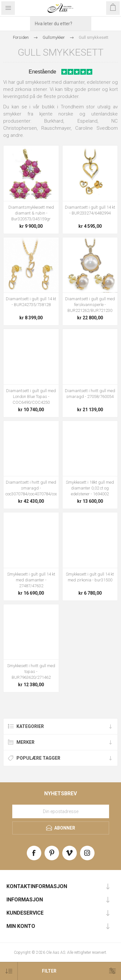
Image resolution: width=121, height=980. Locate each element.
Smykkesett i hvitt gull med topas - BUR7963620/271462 (31, 672)
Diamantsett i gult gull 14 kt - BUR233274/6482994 (90, 210)
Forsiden (21, 37)
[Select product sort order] (9, 971)
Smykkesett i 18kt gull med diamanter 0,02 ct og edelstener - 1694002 (90, 488)
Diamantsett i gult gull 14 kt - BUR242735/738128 (31, 302)
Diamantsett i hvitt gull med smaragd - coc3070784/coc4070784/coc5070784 (31, 488)
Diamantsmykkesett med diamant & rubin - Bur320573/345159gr (31, 213)
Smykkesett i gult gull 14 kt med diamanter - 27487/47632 (31, 580)
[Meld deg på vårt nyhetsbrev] (61, 811)
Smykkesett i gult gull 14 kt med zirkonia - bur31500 (90, 577)
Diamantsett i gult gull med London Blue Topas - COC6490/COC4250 (31, 396)
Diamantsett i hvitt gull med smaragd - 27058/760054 (90, 394)
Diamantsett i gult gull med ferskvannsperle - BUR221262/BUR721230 (90, 305)
